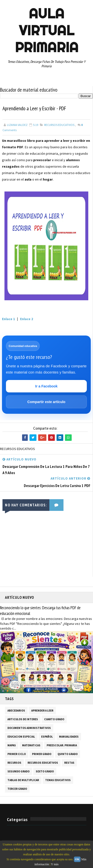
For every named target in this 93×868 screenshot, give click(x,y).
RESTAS (69, 763)
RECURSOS (14, 763)
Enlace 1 (8, 319)
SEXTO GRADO (45, 772)
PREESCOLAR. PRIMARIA (62, 746)
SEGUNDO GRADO (18, 772)
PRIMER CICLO (17, 754)
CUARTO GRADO (54, 719)
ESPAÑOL (47, 737)
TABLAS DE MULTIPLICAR (23, 780)
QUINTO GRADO (68, 754)
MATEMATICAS (31, 746)
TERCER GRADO (17, 789)
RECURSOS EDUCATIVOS (59, 125)
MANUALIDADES (69, 737)
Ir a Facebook (46, 386)
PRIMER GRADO (42, 754)
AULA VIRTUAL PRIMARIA (47, 30)
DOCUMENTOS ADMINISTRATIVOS (29, 728)
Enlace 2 (27, 319)
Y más (55, 864)
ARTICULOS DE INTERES (23, 719)
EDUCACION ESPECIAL (21, 737)
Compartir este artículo (46, 402)
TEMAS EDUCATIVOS (58, 780)
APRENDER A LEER (42, 711)
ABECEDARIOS (16, 711)
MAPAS (12, 746)
